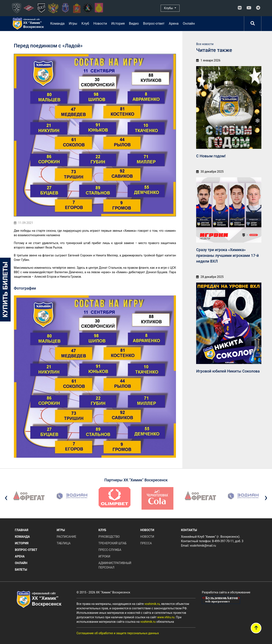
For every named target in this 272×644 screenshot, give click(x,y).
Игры (73, 23)
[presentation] (6, 497)
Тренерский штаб (112, 543)
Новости (100, 23)
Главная (22, 530)
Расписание (67, 537)
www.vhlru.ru (166, 617)
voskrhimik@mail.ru (203, 546)
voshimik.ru (152, 604)
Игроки (104, 556)
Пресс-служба (110, 550)
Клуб (85, 23)
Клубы (169, 8)
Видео (134, 23)
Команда (57, 23)
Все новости (205, 44)
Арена (174, 23)
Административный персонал (115, 565)
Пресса (146, 543)
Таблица (64, 543)
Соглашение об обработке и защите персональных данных (118, 633)
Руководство (109, 537)
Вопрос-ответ (154, 23)
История (118, 23)
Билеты (21, 570)
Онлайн (189, 23)
